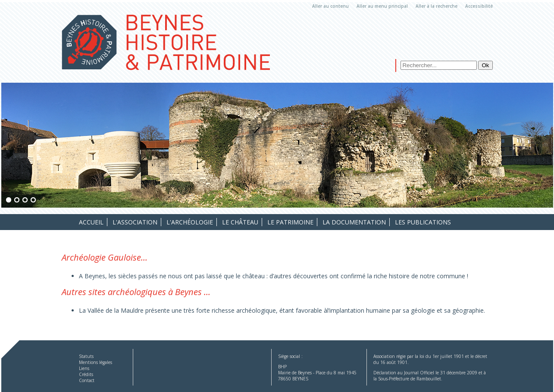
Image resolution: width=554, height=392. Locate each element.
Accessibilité (479, 6)
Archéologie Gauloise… (105, 257)
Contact (87, 380)
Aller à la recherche (437, 6)
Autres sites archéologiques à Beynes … (136, 292)
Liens (84, 368)
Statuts (86, 356)
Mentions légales (95, 362)
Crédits (86, 374)
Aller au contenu (330, 6)
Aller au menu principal (382, 6)
